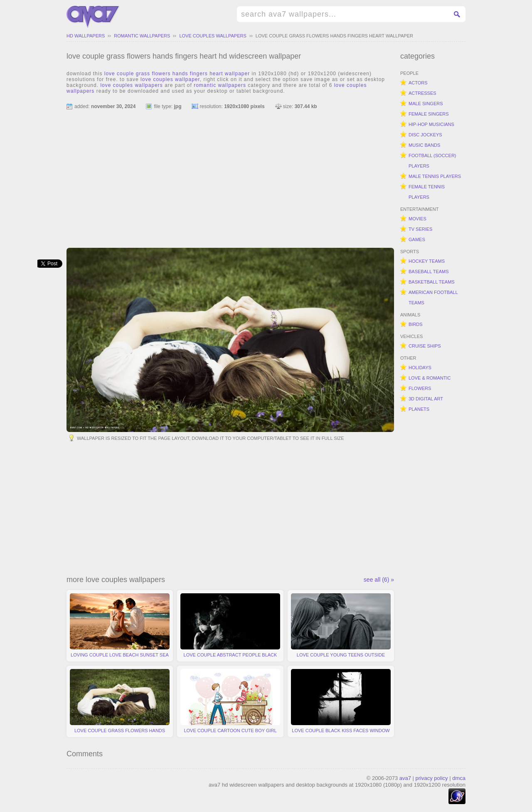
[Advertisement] (230, 175)
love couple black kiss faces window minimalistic (341, 703)
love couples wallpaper (170, 79)
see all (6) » (379, 580)
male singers (426, 104)
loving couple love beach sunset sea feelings (120, 627)
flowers (420, 388)
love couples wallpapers (213, 36)
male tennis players (435, 176)
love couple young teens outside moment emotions (341, 627)
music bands (424, 145)
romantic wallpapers (142, 36)
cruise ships (425, 346)
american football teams (433, 297)
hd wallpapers (86, 36)
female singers (429, 114)
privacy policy (432, 778)
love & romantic (430, 378)
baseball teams (429, 271)
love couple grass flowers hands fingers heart (120, 703)
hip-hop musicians (431, 124)
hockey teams (427, 261)
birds (416, 324)
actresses (422, 93)
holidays (420, 368)
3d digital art (426, 399)
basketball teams (432, 282)
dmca (459, 778)
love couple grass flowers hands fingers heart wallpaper (334, 36)
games (417, 239)
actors (418, 83)
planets (419, 409)
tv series (420, 229)
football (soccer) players (432, 161)
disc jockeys (425, 135)
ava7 (405, 778)
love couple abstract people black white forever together (230, 627)
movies (417, 219)
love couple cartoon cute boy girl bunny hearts (230, 703)
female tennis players (427, 192)
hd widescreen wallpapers (93, 17)
